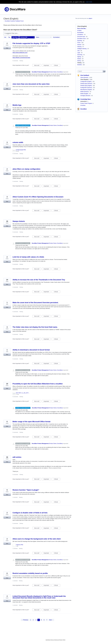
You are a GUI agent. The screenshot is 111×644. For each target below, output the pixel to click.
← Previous (25, 620)
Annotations (80, 35)
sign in (90, 18)
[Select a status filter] (44, 37)
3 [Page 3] (36, 620)
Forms (79, 43)
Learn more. (89, 2)
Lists (78, 51)
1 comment (15, 497)
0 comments (15, 61)
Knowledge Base (86, 99)
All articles (83, 105)
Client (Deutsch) (84, 78)
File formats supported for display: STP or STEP (31, 43)
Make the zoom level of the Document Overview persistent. (36, 303)
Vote (7, 48)
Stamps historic (19, 221)
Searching (80, 55)
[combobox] (90, 71)
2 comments (15, 287)
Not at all (38, 66)
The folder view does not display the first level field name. (35, 327)
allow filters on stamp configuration (26, 169)
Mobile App (17, 105)
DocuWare (84, 109)
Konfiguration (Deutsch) (86, 88)
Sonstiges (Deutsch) (85, 96)
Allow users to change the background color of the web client (37, 539)
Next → (51, 620)
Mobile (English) (84, 94)
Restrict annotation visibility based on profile (30, 573)
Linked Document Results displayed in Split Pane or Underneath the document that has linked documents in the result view (39, 597)
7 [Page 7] (47, 620)
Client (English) (85, 80)
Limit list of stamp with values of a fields (28, 257)
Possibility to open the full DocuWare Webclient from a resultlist (38, 384)
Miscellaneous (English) (86, 90)
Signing (79, 57)
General (79, 45)
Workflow (80, 65)
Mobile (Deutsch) (85, 92)
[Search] (104, 71)
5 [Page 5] (41, 620)
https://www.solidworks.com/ (20, 53)
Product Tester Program (86, 103)
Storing (79, 61)
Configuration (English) (86, 82)
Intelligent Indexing (82, 49)
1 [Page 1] (31, 620)
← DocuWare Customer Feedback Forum (14, 21)
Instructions (84, 101)
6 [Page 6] (44, 620)
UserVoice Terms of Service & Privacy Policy (55, 640)
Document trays (81, 37)
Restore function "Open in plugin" (26, 490)
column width (18, 142)
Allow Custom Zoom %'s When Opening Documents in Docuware (38, 197)
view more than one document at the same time (31, 84)
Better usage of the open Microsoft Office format (32, 422)
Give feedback (85, 75)
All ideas (79, 31)
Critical (57, 66)
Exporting (80, 41)
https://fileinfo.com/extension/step (21, 58)
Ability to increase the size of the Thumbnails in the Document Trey (39, 280)
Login (79, 53)
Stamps (79, 59)
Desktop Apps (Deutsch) (86, 84)
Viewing (21, 61)
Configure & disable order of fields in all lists (30, 513)
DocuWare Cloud (81, 39)
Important (47, 66)
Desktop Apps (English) (86, 86)
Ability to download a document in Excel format (31, 350)
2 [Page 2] (33, 620)
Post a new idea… (82, 29)
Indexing (79, 47)
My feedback (56, 37)
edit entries (17, 457)
